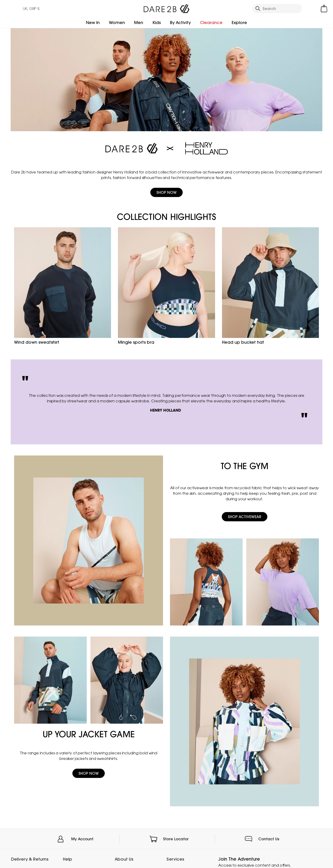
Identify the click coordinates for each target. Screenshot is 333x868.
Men (139, 23)
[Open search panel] (277, 9)
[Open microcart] (324, 9)
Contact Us (269, 839)
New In (93, 23)
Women (117, 23)
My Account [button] (82, 839)
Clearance (211, 23)
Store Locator (176, 839)
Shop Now (166, 192)
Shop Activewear (245, 517)
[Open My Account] (312, 9)
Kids (157, 23)
